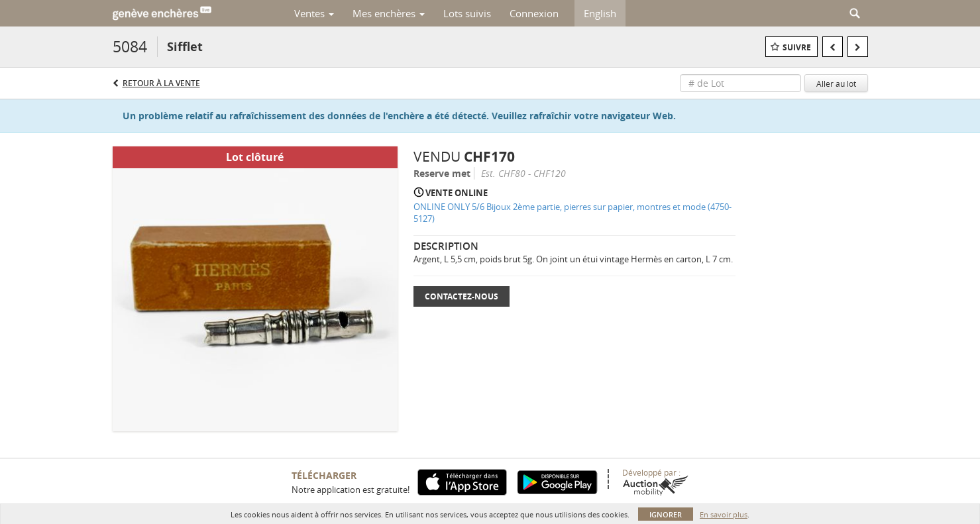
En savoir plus (724, 514)
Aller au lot (836, 83)
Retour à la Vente (161, 83)
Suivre (797, 47)
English (600, 13)
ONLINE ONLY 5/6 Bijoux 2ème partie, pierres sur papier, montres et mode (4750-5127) (572, 213)
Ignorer (666, 514)
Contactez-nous (462, 296)
